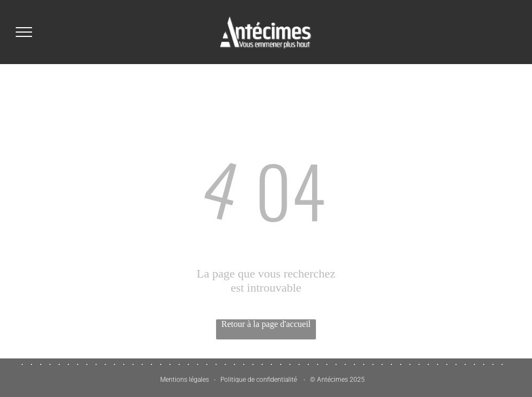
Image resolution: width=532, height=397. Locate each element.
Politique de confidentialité (259, 380)
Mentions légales (185, 380)
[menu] (24, 32)
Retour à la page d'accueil (266, 324)
